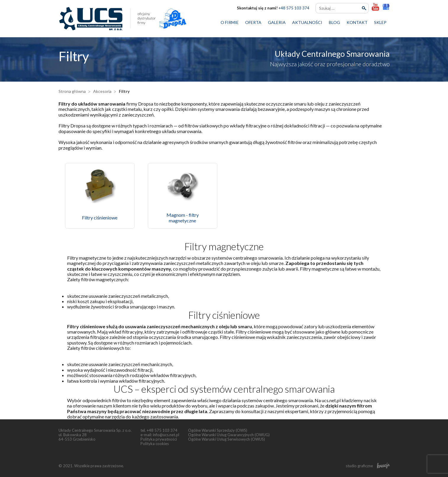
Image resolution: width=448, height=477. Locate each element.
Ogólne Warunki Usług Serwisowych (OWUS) (227, 439)
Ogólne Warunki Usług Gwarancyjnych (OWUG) (229, 435)
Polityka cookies (155, 444)
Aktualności (307, 22)
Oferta (253, 22)
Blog (334, 22)
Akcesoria (102, 91)
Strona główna (72, 91)
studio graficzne (368, 466)
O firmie (230, 22)
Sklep (380, 22)
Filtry (124, 91)
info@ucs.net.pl (166, 435)
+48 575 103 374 (294, 8)
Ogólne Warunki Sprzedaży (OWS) (218, 430)
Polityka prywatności (159, 439)
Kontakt (357, 22)
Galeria (277, 22)
